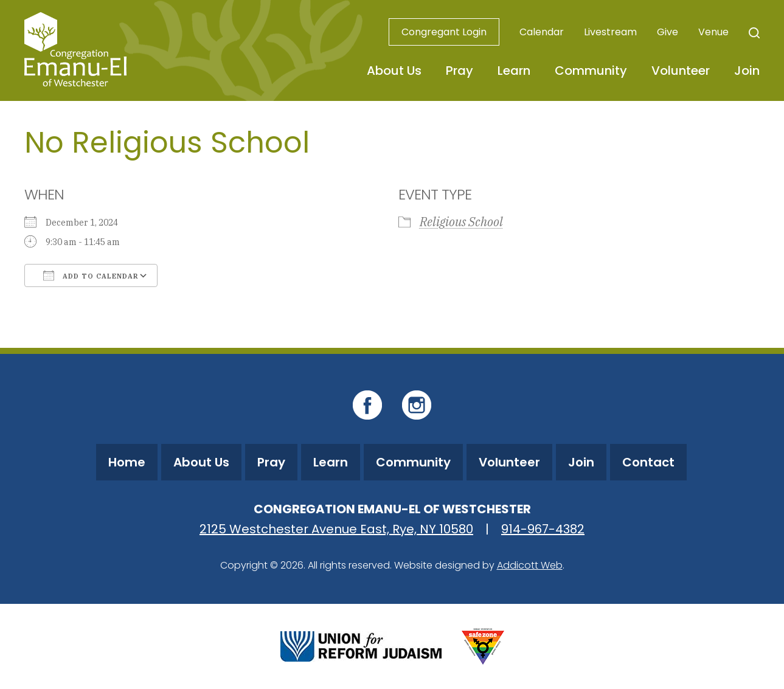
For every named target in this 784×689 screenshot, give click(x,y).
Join (747, 71)
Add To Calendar (91, 275)
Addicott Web (530, 565)
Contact (648, 462)
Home (127, 462)
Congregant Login (444, 32)
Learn (514, 71)
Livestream (610, 32)
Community (591, 71)
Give (668, 32)
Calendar (542, 32)
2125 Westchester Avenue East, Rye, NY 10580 (336, 529)
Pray (460, 71)
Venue (713, 32)
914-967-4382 (543, 529)
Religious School (461, 222)
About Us (394, 71)
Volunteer (681, 71)
